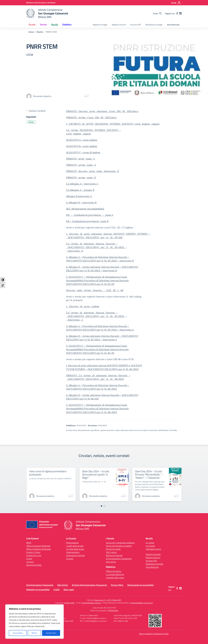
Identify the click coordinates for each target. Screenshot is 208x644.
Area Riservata (173, 25)
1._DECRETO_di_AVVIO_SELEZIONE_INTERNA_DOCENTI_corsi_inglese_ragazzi (113, 124)
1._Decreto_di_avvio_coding (83, 306)
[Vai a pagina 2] (104, 506)
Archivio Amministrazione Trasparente (89, 585)
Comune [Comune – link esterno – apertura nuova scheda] (30, 562)
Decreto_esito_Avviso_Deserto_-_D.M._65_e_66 (95, 290)
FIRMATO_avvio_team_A (80, 159)
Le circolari (150, 546)
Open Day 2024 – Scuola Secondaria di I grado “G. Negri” (96, 474)
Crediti (57, 590)
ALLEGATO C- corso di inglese (83, 152)
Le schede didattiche (115, 574)
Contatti (70, 559)
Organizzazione (73, 552)
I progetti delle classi (115, 578)
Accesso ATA (136, 25)
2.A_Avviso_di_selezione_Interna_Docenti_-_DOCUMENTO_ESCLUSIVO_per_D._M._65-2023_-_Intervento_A (96, 316)
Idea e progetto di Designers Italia (154, 634)
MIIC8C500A (113, 610)
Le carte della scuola (75, 549)
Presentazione (72, 543)
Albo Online (63, 585)
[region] (34, 622)
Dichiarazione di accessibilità (140, 585)
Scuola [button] (32, 25)
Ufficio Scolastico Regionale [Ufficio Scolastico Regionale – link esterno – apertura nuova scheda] (38, 546)
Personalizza (18, 633)
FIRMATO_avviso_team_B (81, 178)
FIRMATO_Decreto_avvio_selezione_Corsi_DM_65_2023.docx (102, 111)
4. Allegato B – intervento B (81, 203)
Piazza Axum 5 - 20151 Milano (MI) (108, 600)
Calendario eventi (153, 549)
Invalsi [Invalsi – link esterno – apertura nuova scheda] (29, 559)
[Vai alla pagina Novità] (40, 32)
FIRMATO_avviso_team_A (81, 165)
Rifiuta (34, 633)
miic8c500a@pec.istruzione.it (141, 603)
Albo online (111, 562)
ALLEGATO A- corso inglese (82, 140)
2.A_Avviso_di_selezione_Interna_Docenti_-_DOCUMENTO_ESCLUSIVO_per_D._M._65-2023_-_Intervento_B (96, 247)
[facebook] (177, 13)
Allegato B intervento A (79, 196)
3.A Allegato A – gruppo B (80, 190)
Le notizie (150, 543)
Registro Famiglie (100, 25)
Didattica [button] (67, 25)
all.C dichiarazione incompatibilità (85, 209)
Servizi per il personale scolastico (120, 543)
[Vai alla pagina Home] (31, 32)
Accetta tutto (51, 633)
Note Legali (69, 590)
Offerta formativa (114, 571)
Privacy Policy (117, 585)
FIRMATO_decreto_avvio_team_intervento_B (92, 171)
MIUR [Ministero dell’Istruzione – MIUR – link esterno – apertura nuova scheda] (29, 543)
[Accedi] (176, 3)
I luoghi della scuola (75, 546)
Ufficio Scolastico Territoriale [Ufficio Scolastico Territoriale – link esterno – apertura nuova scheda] (39, 549)
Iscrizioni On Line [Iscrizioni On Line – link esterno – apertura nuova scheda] (34, 555)
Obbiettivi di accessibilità (38, 590)
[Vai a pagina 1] (101, 506)
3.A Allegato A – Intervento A (82, 184)
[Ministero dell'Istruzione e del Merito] (41, 3)
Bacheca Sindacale (114, 555)
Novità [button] (55, 25)
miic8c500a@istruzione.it (91, 603)
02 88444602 (69, 603)
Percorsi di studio (113, 549)
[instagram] (181, 13)
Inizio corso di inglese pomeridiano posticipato (48, 473)
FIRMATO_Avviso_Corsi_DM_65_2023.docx (91, 117)
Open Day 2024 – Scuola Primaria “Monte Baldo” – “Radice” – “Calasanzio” (149, 474)
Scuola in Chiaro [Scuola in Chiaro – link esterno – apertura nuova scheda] (33, 552)
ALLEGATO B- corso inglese (82, 146)
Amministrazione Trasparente (119, 559)
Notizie (31, 122)
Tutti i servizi (111, 552)
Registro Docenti (119, 25)
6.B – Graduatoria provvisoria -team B (87, 221)
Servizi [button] (43, 25)
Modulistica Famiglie (154, 25)
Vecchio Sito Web (34, 565)
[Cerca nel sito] (157, 13)
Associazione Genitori (75, 555)
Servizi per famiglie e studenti (119, 546)
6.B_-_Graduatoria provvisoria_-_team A (90, 215)
